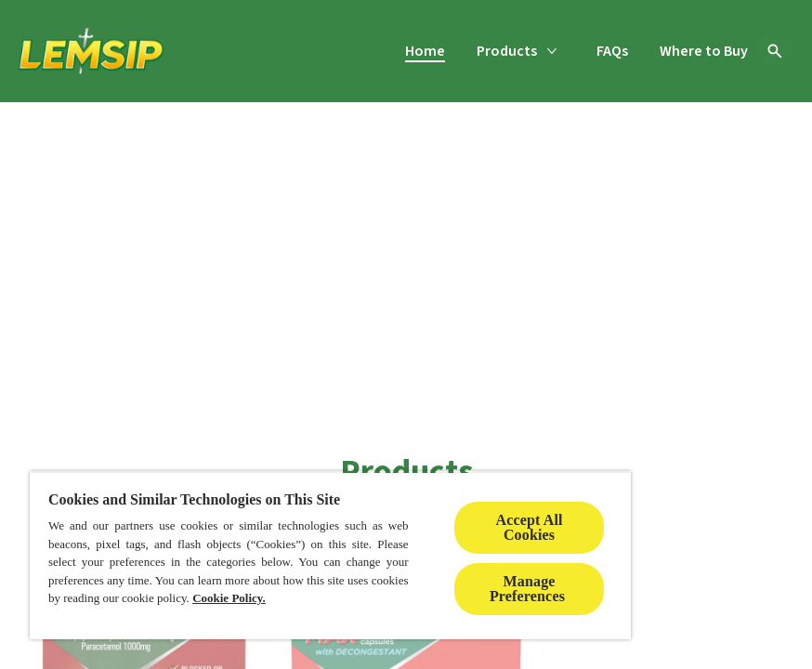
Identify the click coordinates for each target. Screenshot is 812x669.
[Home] (425, 51)
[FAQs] (612, 51)
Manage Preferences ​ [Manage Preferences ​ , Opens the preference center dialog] (529, 589)
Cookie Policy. (229, 598)
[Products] (507, 51)
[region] (330, 555)
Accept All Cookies (529, 527)
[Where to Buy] (704, 51)
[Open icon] (775, 51)
